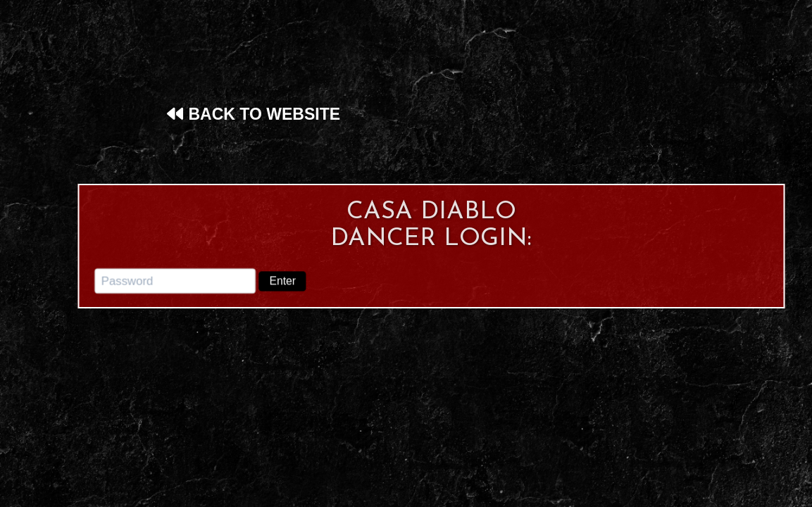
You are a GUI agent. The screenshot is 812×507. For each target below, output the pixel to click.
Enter (283, 280)
